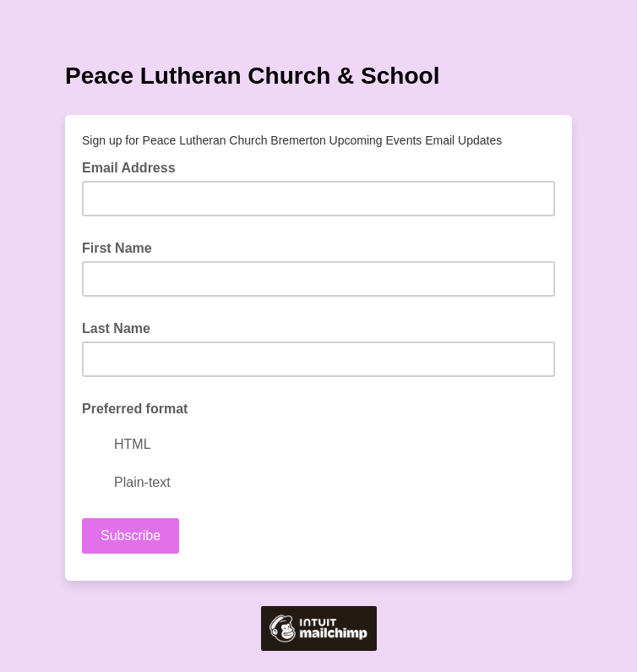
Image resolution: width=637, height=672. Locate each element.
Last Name (116, 328)
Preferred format (135, 409)
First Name (117, 248)
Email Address (134, 167)
